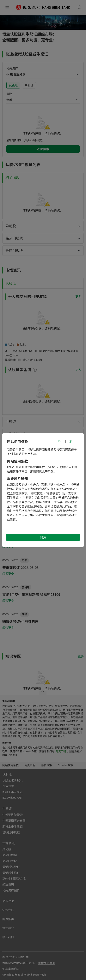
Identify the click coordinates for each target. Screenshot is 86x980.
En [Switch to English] (60, 441)
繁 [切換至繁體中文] (71, 441)
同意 (43, 537)
